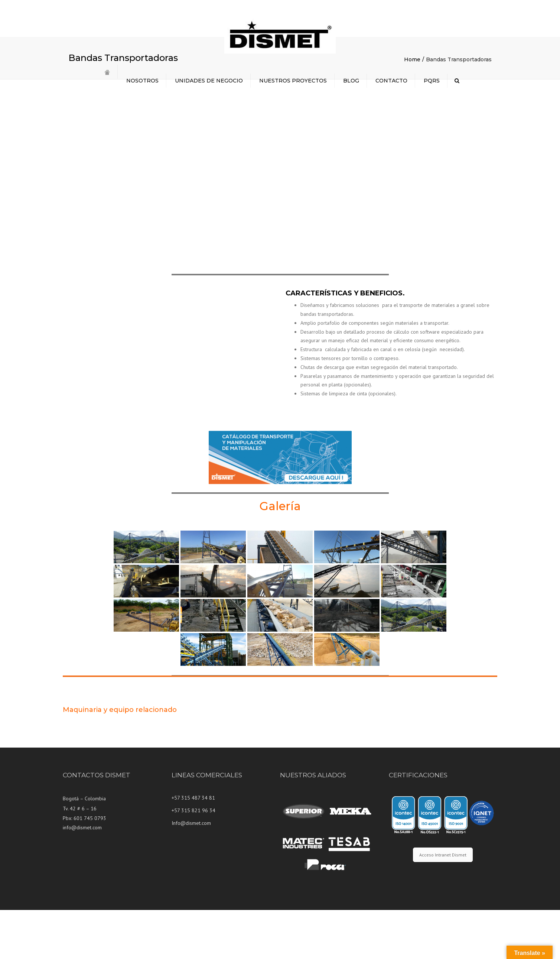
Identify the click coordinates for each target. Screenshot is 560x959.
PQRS (432, 81)
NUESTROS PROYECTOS (293, 81)
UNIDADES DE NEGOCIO (209, 81)
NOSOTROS (142, 81)
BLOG (351, 81)
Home (412, 108)
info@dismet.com (82, 877)
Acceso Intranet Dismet (443, 904)
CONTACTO (391, 81)
